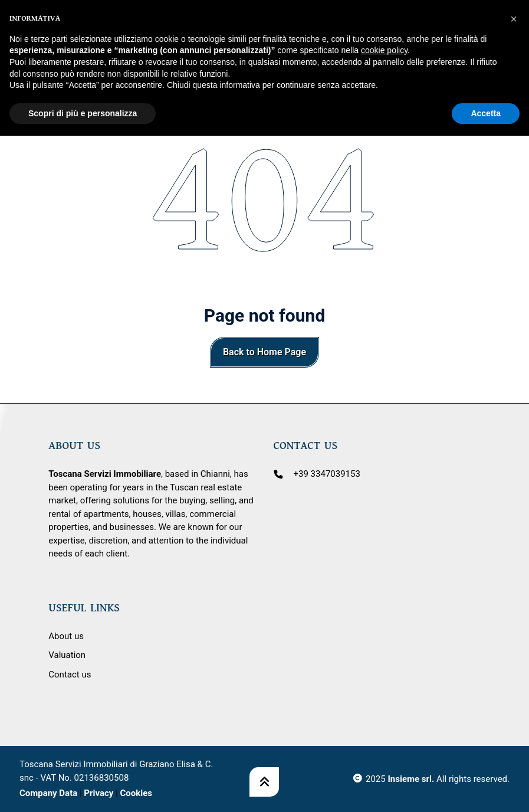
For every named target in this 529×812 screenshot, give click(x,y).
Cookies (136, 793)
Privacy (98, 793)
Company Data (48, 793)
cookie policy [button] (384, 23)
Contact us (70, 675)
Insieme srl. (411, 779)
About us (66, 636)
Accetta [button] (486, 86)
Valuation (67, 655)
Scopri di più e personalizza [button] (83, 86)
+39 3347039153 (327, 474)
